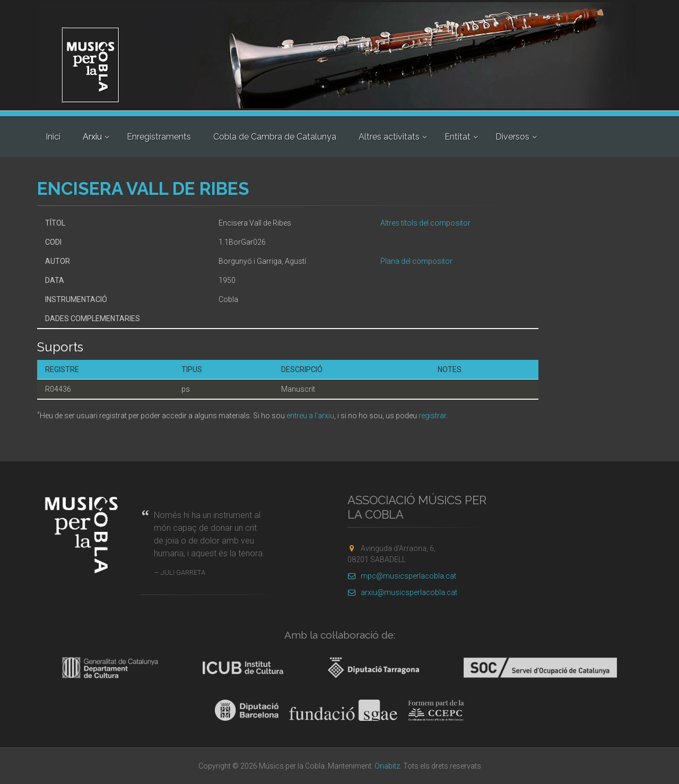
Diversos (512, 137)
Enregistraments (159, 137)
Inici (53, 137)
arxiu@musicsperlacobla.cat (402, 592)
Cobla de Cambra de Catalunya (275, 137)
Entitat (458, 137)
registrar (432, 416)
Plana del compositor (416, 261)
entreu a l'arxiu (310, 416)
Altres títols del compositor (425, 223)
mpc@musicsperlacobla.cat (402, 576)
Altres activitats (389, 137)
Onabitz (387, 766)
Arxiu (92, 137)
